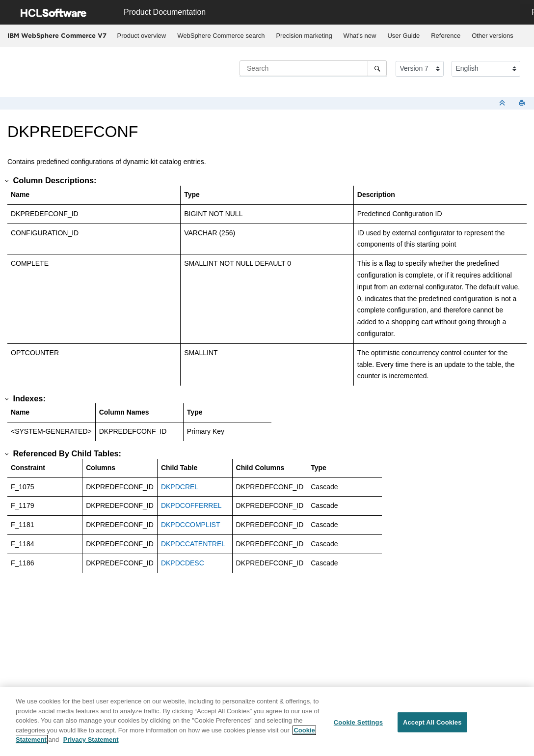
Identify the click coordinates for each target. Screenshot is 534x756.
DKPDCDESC (183, 563)
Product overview (142, 36)
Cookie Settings (358, 722)
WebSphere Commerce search (221, 36)
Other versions (493, 36)
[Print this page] (523, 103)
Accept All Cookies (432, 722)
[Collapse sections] (503, 103)
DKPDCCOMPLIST (191, 525)
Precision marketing (304, 36)
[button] (7, 181)
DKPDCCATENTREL (193, 544)
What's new (360, 36)
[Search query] (313, 68)
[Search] (377, 68)
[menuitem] (142, 36)
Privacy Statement (91, 740)
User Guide (403, 36)
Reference (446, 36)
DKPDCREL (180, 487)
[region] (267, 721)
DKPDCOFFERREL (191, 505)
